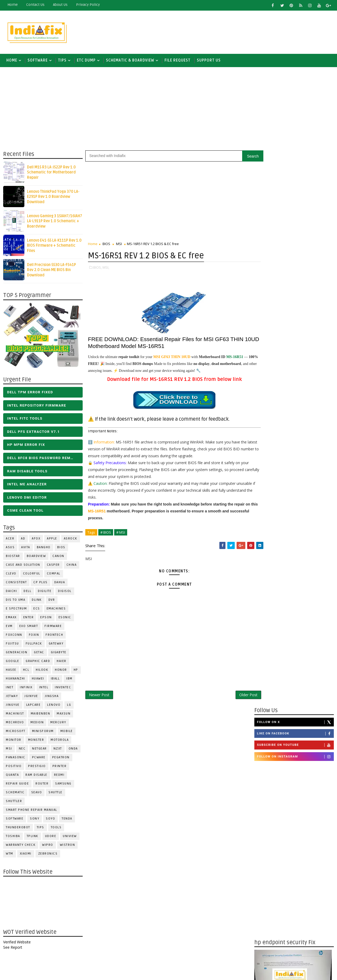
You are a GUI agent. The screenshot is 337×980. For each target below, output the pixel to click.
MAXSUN (63, 715)
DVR (52, 601)
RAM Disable (36, 776)
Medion (37, 723)
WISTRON (67, 846)
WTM (9, 855)
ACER (10, 540)
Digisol (65, 592)
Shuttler (14, 802)
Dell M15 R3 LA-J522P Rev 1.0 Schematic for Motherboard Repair (51, 173)
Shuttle (55, 793)
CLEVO (11, 575)
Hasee (11, 671)
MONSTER (36, 741)
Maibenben (40, 715)
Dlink (37, 601)
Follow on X (296, 167)
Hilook (42, 671)
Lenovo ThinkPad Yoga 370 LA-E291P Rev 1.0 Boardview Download (53, 198)
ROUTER (42, 785)
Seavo (36, 793)
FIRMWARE (53, 627)
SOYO (50, 820)
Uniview (70, 837)
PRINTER (59, 767)
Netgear (39, 750)
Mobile (66, 732)
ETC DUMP (86, 61)
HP (76, 671)
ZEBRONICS (48, 855)
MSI (9, 750)
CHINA (71, 566)
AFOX (36, 540)
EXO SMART (28, 627)
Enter (28, 618)
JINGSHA (52, 697)
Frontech (54, 636)
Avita (25, 548)
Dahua (59, 583)
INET (9, 688)
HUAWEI (38, 680)
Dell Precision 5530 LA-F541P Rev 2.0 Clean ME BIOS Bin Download (51, 271)
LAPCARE (33, 706)
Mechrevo (15, 723)
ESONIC (65, 618)
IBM (69, 680)
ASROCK (70, 540)
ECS (36, 610)
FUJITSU (12, 645)
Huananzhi (15, 680)
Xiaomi (25, 855)
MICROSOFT (15, 732)
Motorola (59, 741)
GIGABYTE (58, 653)
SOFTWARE (37, 61)
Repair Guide (17, 785)
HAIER (61, 662)
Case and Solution (23, 566)
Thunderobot (18, 828)
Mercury (58, 723)
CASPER (53, 566)
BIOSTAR (13, 557)
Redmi (59, 776)
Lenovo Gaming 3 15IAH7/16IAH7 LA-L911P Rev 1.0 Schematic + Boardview (54, 222)
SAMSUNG (63, 785)
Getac (39, 653)
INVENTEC (63, 688)
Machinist (15, 715)
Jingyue (12, 706)
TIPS (62, 61)
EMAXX (11, 618)
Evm (9, 627)
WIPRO (47, 846)
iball (55, 680)
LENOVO (54, 706)
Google (12, 662)
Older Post (237, 696)
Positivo (13, 767)
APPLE (52, 540)
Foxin (34, 636)
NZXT (57, 750)
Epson (46, 618)
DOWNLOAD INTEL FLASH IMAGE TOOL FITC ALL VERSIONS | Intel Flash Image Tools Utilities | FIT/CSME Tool (289, 833)
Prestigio (37, 767)
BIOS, (97, 268)
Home (12, 5)
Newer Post (99, 696)
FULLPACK (34, 645)
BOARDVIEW (36, 557)
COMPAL (53, 575)
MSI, (106, 268)
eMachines (56, 610)
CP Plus (40, 583)
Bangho (43, 548)
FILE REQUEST (177, 61)
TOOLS (56, 828)
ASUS (10, 548)
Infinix (26, 688)
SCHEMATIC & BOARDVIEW (130, 61)
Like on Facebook (296, 178)
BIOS (61, 548)
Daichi (11, 592)
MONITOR (13, 741)
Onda (73, 750)
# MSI (120, 533)
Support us (209, 61)
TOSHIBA (13, 837)
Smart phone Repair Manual (31, 811)
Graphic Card (38, 662)
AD (23, 540)
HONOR (61, 671)
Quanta (12, 776)
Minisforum (43, 732)
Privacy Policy (88, 5)
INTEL (44, 688)
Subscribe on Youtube (296, 190)
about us (60, 5)
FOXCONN (14, 636)
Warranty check (20, 846)
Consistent (16, 583)
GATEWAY (56, 645)
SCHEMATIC (15, 793)
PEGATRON (61, 758)
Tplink (32, 837)
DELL (27, 592)
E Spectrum (16, 610)
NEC (22, 750)
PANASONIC (15, 758)
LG (69, 706)
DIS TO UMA (15, 601)
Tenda (67, 820)
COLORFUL (31, 575)
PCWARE (39, 758)
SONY (34, 820)
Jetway (12, 697)
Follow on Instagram (296, 201)
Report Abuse (268, 921)
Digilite (44, 592)
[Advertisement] (237, 31)
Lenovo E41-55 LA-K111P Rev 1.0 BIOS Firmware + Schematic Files (54, 246)
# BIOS (105, 533)
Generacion (16, 653)
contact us (35, 5)
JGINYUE (31, 697)
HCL (26, 671)
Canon (58, 557)
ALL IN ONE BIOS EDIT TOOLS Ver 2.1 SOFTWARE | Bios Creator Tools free (306, 902)
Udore (50, 837)
